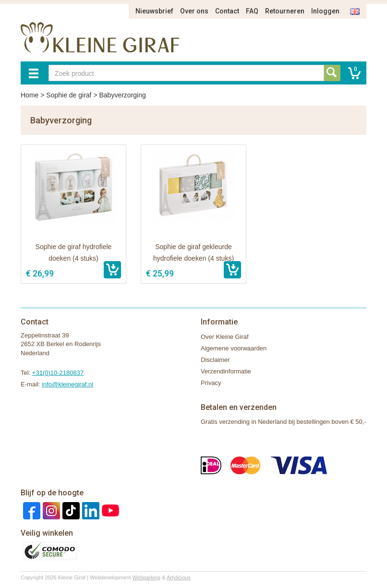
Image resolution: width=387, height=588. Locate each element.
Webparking (147, 577)
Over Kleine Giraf (225, 337)
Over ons (194, 11)
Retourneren (285, 11)
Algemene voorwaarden (234, 348)
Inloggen (325, 11)
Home (30, 95)
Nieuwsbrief (154, 11)
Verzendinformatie (226, 371)
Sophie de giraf (69, 95)
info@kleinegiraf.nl (67, 384)
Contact (227, 11)
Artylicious (179, 577)
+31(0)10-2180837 (58, 373)
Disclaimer (215, 360)
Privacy (211, 383)
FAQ (252, 11)
